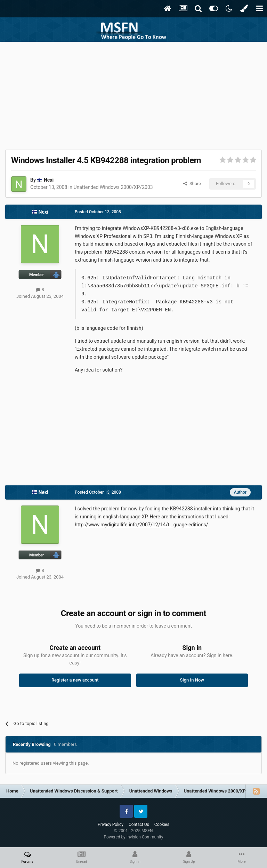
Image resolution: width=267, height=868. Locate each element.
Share (192, 184)
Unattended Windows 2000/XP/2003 (113, 187)
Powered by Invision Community (134, 837)
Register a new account (75, 680)
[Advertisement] (133, 94)
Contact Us (139, 825)
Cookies (162, 825)
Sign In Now (192, 680)
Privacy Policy (111, 825)
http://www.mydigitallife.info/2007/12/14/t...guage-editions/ (141, 525)
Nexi (49, 180)
